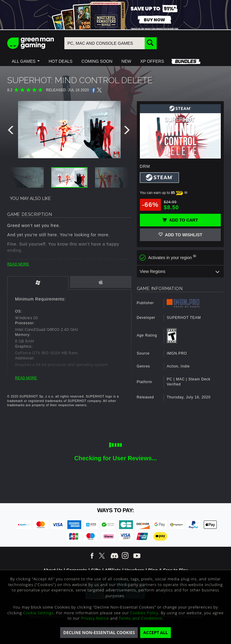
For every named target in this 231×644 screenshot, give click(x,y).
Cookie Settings (38, 613)
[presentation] (12, 132)
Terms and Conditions (140, 618)
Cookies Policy (144, 613)
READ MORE (18, 264)
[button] (26, 61)
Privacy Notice (95, 618)
